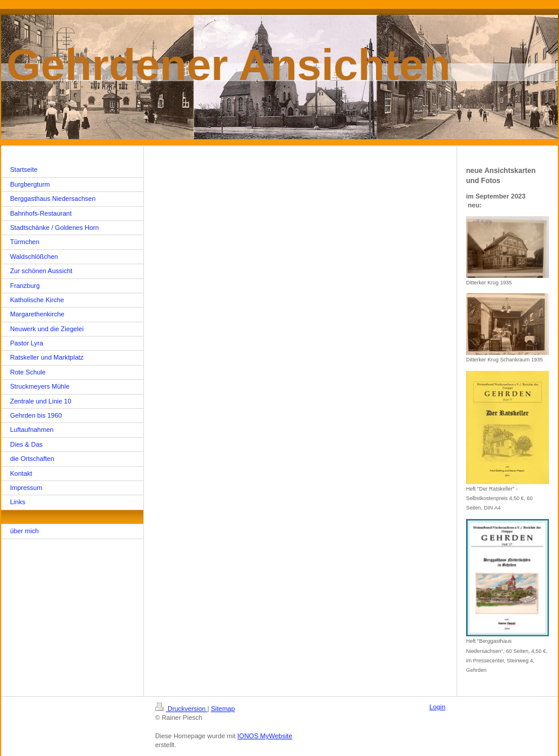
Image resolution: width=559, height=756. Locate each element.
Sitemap (223, 709)
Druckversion (181, 709)
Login (437, 707)
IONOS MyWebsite (265, 736)
